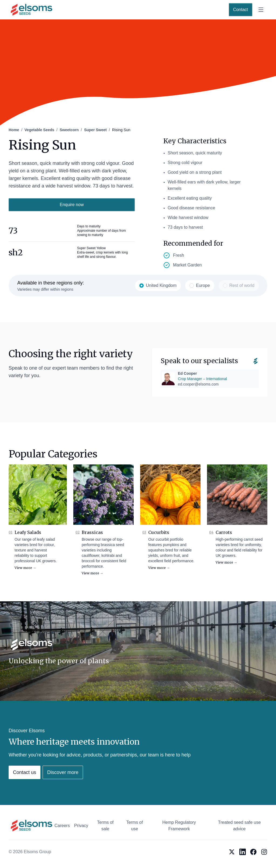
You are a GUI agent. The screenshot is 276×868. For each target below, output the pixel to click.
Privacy (81, 826)
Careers (62, 826)
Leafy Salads (28, 532)
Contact (241, 10)
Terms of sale (105, 826)
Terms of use (135, 826)
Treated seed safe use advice (239, 826)
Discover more (63, 772)
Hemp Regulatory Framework (179, 826)
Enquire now (72, 205)
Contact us (25, 772)
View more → (25, 568)
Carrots (224, 532)
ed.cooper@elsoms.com (198, 384)
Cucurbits (159, 532)
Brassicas (92, 532)
